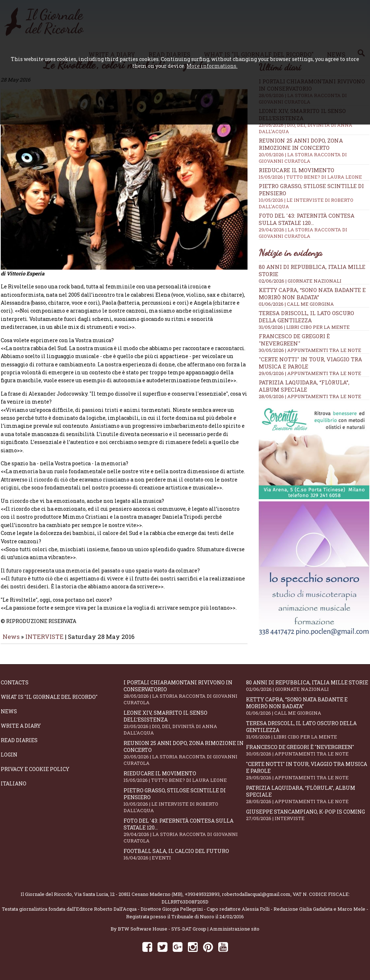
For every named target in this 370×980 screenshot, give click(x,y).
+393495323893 (202, 899)
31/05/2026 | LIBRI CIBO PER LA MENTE (304, 327)
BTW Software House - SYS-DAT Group (162, 934)
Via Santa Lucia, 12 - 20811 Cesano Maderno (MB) (128, 899)
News (11, 642)
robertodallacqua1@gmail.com (256, 899)
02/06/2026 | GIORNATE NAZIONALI (300, 281)
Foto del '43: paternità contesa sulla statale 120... (185, 836)
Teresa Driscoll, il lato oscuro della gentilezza (306, 317)
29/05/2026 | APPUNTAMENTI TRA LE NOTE (310, 373)
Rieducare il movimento (314, 173)
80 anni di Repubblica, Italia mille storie (307, 691)
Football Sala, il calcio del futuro (185, 859)
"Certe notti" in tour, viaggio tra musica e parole (307, 776)
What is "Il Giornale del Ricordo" (49, 702)
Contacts (15, 687)
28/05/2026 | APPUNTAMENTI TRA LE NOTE (310, 396)
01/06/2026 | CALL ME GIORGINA (296, 304)
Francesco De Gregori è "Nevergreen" (294, 340)
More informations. (212, 66)
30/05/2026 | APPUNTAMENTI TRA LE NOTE (310, 350)
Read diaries (19, 745)
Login (9, 760)
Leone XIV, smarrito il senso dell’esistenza (185, 728)
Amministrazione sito (235, 934)
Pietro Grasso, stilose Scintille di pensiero (185, 805)
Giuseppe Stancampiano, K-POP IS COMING (307, 820)
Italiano (14, 789)
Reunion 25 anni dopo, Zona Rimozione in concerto (314, 151)
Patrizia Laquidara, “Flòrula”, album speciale (304, 386)
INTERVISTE (44, 642)
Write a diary (21, 731)
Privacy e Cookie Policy (35, 774)
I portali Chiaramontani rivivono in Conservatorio (185, 697)
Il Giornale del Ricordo (46, 899)
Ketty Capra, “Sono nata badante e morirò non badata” (312, 293)
